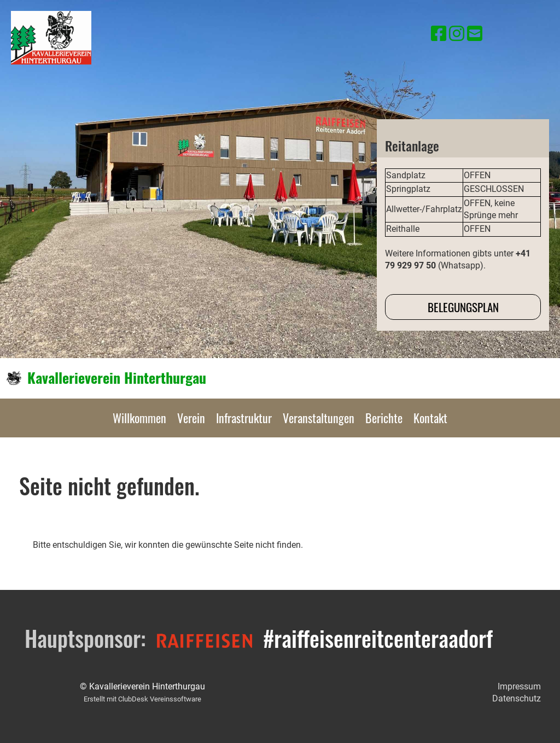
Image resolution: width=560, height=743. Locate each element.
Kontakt (430, 418)
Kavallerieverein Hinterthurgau (117, 378)
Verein (191, 418)
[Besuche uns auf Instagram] (457, 34)
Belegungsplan (463, 307)
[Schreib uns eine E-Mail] (475, 34)
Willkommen (139, 418)
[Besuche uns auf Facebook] (439, 34)
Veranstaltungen (319, 418)
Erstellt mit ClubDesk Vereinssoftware (142, 699)
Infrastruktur (244, 418)
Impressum (519, 686)
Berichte (384, 418)
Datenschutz (517, 698)
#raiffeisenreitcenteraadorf (378, 638)
